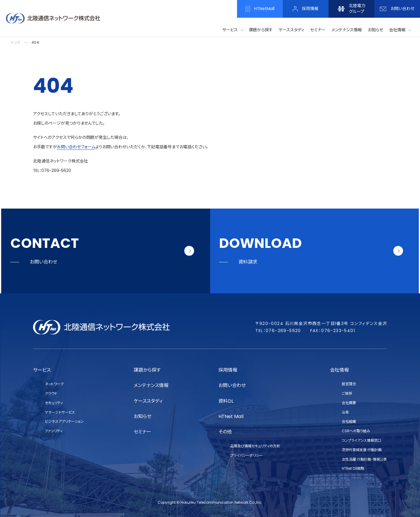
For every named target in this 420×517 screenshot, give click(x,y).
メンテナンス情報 (151, 385)
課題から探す (147, 370)
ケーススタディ (148, 401)
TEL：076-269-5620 (53, 170)
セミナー (142, 432)
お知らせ (143, 416)
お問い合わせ (232, 385)
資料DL (226, 401)
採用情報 (228, 370)
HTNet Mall (231, 416)
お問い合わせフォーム (76, 147)
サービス (230, 30)
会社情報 (397, 30)
